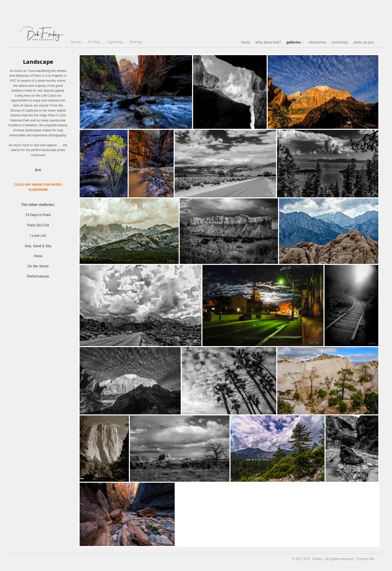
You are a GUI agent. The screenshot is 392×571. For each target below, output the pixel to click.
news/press (318, 42)
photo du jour (364, 42)
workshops (340, 42)
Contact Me (365, 559)
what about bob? (268, 42)
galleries (294, 42)
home (246, 42)
